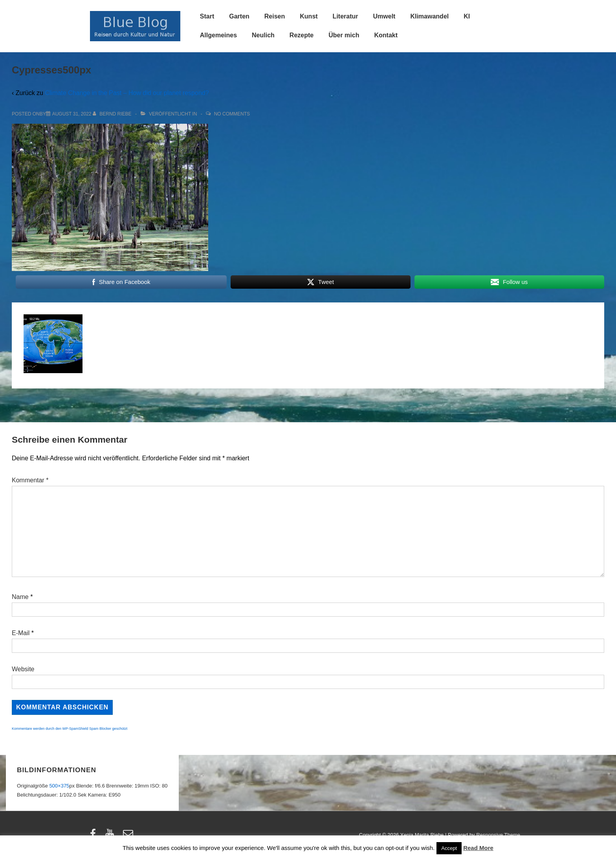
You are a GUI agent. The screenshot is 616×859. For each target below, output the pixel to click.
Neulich (263, 35)
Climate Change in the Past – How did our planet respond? (127, 93)
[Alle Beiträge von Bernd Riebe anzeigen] (113, 114)
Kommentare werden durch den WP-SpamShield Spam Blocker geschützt (70, 729)
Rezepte (302, 35)
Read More (478, 848)
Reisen (275, 16)
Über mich (344, 35)
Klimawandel (429, 16)
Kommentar (30, 480)
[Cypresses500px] (72, 114)
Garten (239, 16)
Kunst (309, 16)
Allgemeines (218, 35)
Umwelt (384, 16)
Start (207, 16)
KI (467, 16)
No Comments (232, 114)
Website (23, 669)
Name (20, 597)
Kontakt (386, 35)
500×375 (59, 786)
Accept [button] (449, 848)
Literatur (346, 16)
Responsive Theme (498, 835)
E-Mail (21, 633)
